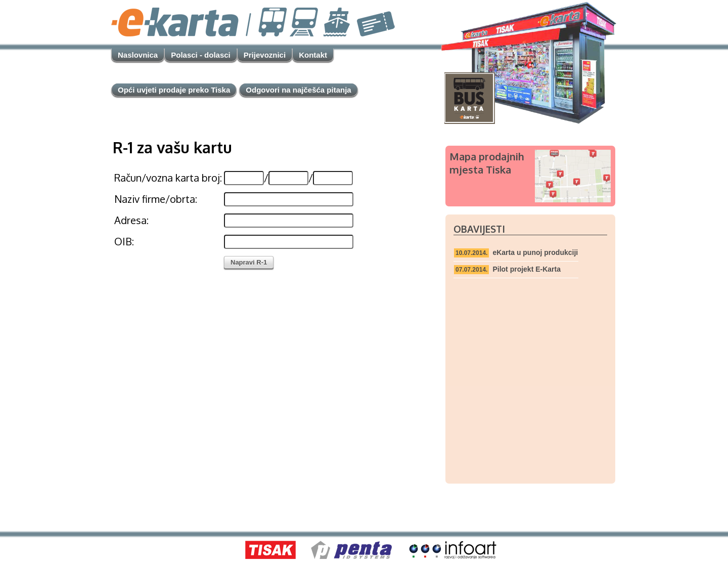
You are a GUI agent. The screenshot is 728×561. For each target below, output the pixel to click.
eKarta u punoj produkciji (535, 252)
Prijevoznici (265, 55)
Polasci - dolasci (201, 55)
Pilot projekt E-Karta (527, 269)
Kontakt (313, 55)
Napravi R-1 (249, 262)
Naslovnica (138, 55)
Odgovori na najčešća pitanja (298, 90)
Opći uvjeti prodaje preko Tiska (174, 90)
